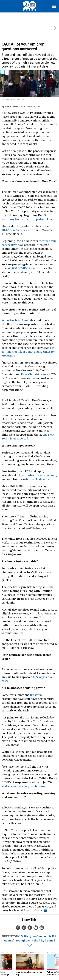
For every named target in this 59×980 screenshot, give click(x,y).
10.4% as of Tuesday (14, 223)
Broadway (36, 688)
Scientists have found (15, 313)
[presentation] (3, 959)
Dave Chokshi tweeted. (36, 367)
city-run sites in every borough (37, 468)
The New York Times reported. (28, 430)
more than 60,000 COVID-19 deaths (27, 259)
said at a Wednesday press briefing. (24, 779)
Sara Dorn (11, 100)
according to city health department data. (28, 212)
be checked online (38, 472)
